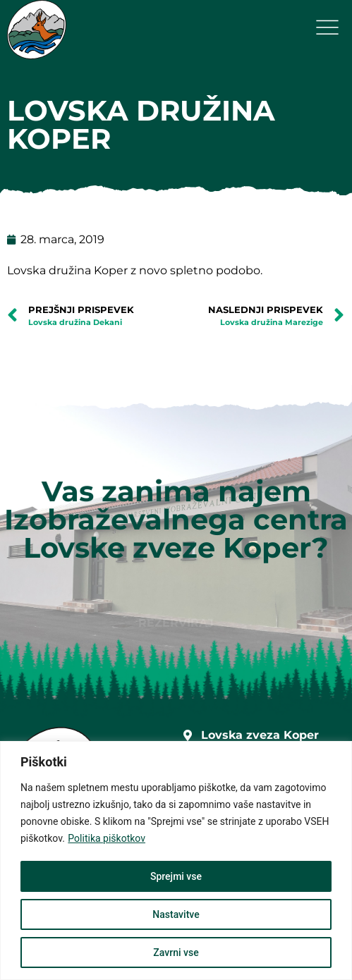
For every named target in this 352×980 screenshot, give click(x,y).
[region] (176, 860)
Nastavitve (176, 914)
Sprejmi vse (176, 876)
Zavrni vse (176, 953)
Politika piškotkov (107, 838)
